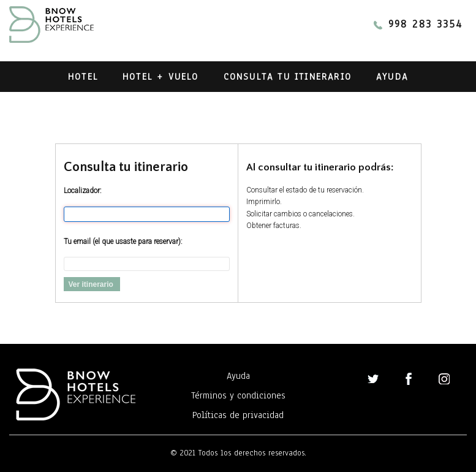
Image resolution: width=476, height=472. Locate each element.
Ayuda (392, 77)
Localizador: (83, 191)
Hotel (83, 77)
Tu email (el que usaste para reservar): (123, 242)
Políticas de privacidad (238, 415)
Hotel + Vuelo (161, 77)
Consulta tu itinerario (288, 77)
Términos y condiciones (238, 395)
